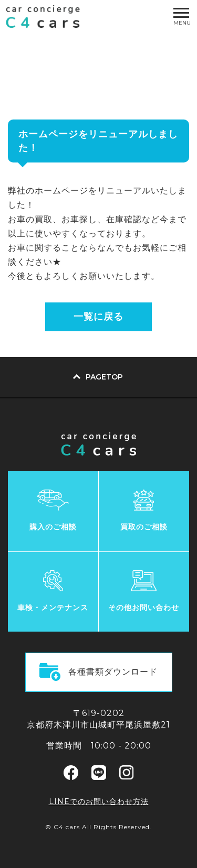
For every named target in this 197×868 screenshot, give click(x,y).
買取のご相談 (144, 527)
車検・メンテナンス (53, 607)
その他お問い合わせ (144, 607)
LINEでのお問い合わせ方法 (99, 801)
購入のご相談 (53, 527)
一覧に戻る (98, 317)
